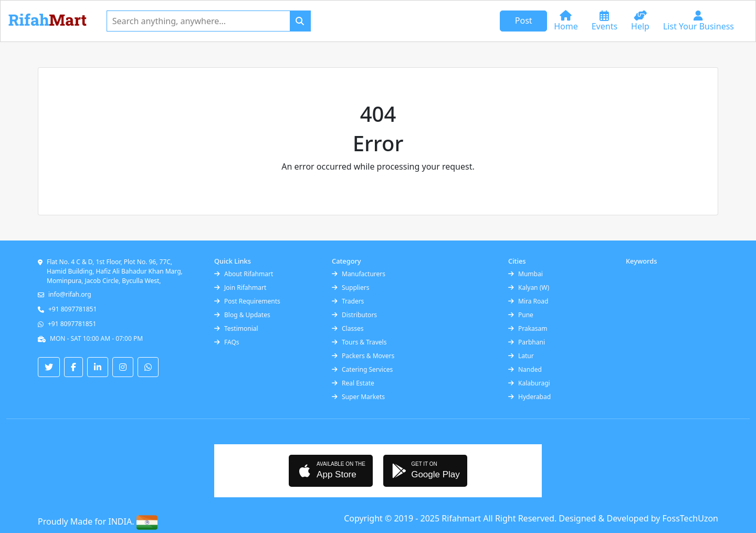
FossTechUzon (690, 518)
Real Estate (353, 383)
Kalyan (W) (529, 288)
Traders (348, 301)
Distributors (354, 315)
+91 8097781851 (72, 309)
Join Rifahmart (240, 288)
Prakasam (528, 328)
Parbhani (527, 342)
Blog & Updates (242, 315)
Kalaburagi (529, 383)
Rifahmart (462, 518)
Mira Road (528, 301)
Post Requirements (247, 301)
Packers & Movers (363, 356)
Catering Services (362, 369)
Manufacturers (359, 274)
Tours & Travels (359, 342)
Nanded (525, 369)
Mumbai (526, 274)
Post (524, 20)
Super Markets (358, 397)
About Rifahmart (244, 274)
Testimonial (236, 328)
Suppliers (350, 288)
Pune (521, 315)
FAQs (227, 342)
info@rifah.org (70, 294)
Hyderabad (529, 397)
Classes (348, 328)
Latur (521, 356)
